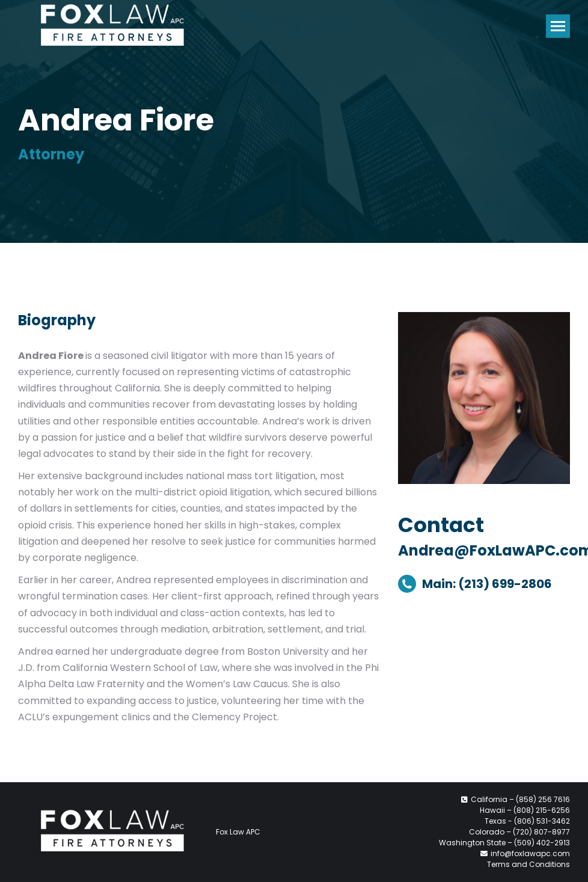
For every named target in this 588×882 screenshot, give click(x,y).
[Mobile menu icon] (558, 26)
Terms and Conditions (528, 864)
